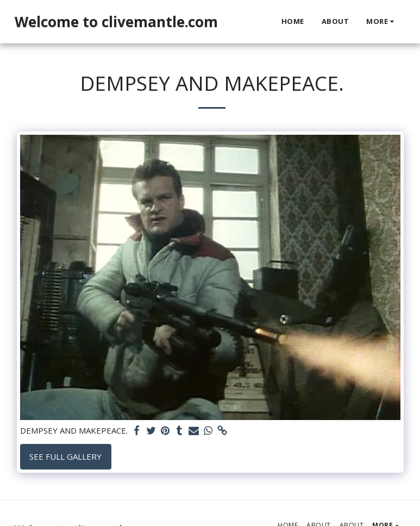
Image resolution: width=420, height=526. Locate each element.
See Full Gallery (65, 456)
